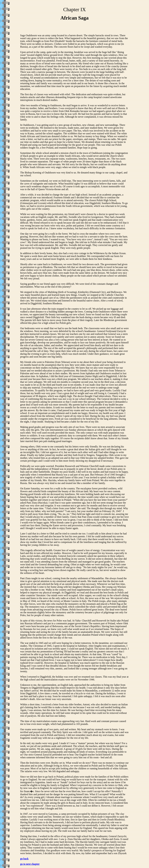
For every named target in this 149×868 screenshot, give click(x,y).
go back (24, 859)
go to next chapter (30, 864)
